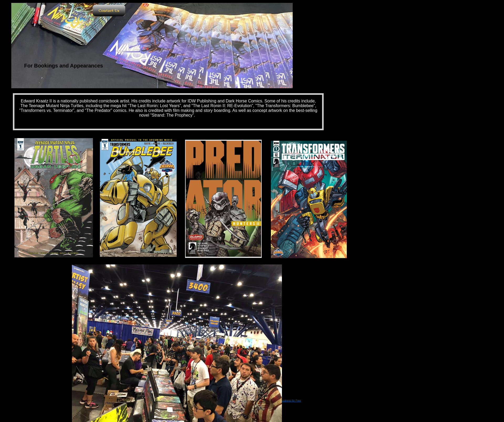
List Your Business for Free (285, 401)
